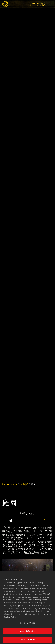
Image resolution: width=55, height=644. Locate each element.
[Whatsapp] (30, 521)
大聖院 (24, 484)
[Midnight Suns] (5, 4)
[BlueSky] (37, 521)
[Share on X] (18, 521)
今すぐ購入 (38, 4)
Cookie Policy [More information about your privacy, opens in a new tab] (10, 619)
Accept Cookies (27, 633)
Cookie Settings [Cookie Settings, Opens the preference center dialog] (28, 625)
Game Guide (10, 484)
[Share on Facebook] (24, 521)
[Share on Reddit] (11, 521)
